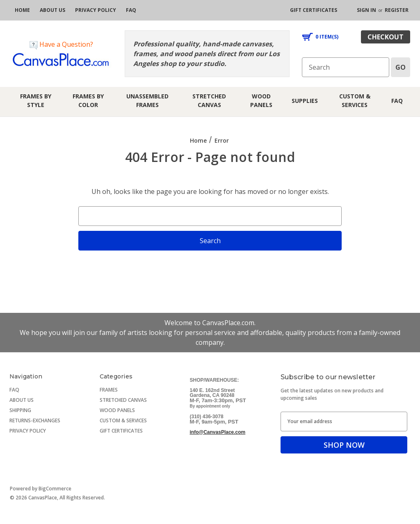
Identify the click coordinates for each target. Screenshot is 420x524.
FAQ (397, 101)
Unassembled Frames (147, 100)
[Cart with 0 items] (320, 37)
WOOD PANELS (117, 410)
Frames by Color (88, 100)
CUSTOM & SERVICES (123, 420)
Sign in (366, 10)
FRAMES (109, 390)
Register (397, 10)
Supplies (305, 101)
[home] (22, 10)
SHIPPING (20, 410)
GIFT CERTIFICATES (121, 431)
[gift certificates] (314, 10)
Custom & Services (355, 100)
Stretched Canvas (209, 100)
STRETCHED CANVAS (123, 400)
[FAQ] (131, 10)
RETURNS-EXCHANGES (35, 420)
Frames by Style (36, 100)
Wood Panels (261, 100)
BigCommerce (55, 489)
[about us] (52, 10)
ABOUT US (22, 400)
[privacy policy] (96, 10)
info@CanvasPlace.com (218, 432)
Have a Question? (61, 44)
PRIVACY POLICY (28, 431)
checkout (386, 37)
